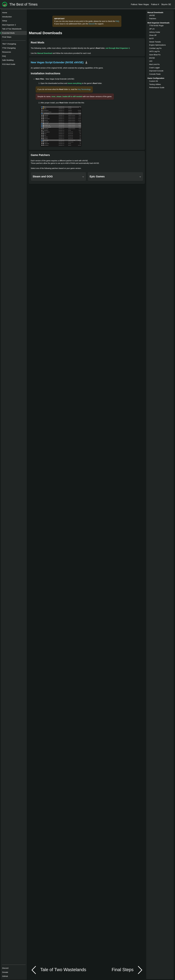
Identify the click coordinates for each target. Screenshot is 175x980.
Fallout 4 (155, 4)
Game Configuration (156, 78)
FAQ (5, 57)
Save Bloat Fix (155, 55)
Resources (7, 53)
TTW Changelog (10, 49)
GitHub (6, 975)
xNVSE (152, 15)
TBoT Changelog (10, 45)
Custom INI (154, 81)
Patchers (153, 19)
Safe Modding (9, 61)
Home (5, 13)
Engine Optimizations (157, 45)
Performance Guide (157, 88)
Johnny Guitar (155, 32)
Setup (5, 21)
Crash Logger (155, 68)
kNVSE (152, 58)
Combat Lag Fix (155, 48)
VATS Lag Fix (155, 51)
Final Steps (8, 38)
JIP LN (152, 29)
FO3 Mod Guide (9, 65)
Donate (6, 971)
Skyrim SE (166, 4)
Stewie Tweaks (155, 42)
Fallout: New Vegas (140, 4)
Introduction (8, 17)
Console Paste (155, 74)
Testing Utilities (155, 84)
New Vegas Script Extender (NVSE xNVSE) (57, 62)
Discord (6, 967)
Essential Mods (9, 34)
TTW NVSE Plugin (156, 26)
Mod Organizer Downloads (158, 23)
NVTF (152, 39)
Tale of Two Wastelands (13, 30)
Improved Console (156, 71)
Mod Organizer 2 (10, 26)
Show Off (153, 35)
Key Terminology (84, 89)
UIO (151, 61)
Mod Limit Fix (154, 64)
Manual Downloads (46, 33)
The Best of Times (23, 4)
